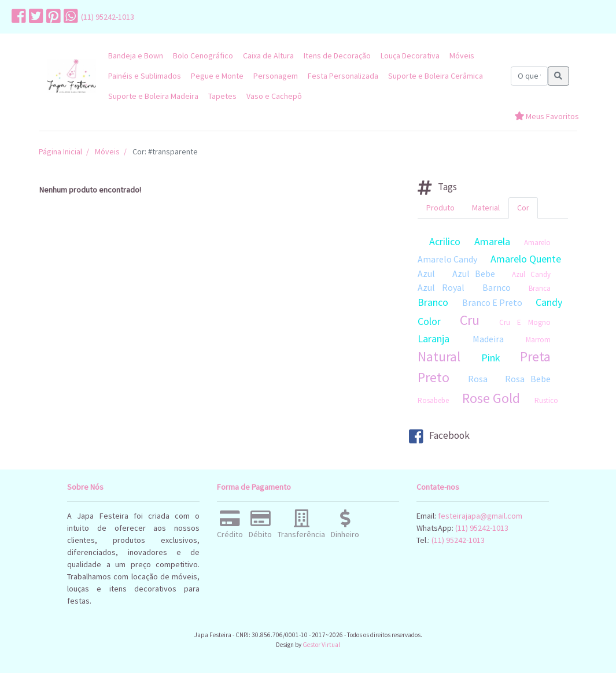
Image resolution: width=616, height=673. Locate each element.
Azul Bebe (474, 273)
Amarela (492, 241)
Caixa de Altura (268, 56)
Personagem (276, 76)
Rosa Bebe (528, 379)
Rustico (546, 400)
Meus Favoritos (547, 116)
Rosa (478, 379)
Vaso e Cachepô (274, 96)
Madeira (488, 339)
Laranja (434, 339)
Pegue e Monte (217, 76)
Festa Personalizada (343, 76)
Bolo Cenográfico (203, 56)
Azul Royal (441, 287)
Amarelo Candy (447, 259)
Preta (535, 356)
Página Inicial (60, 151)
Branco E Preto (492, 302)
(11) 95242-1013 (108, 17)
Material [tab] (486, 208)
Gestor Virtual (321, 645)
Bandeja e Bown (136, 56)
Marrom (538, 340)
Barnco (497, 287)
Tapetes (222, 96)
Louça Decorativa (410, 56)
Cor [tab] (523, 208)
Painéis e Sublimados (145, 76)
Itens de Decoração (337, 56)
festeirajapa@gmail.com (480, 516)
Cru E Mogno (525, 322)
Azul (426, 273)
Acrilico (445, 241)
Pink (491, 358)
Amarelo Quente (526, 259)
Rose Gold (491, 398)
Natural (439, 356)
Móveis (462, 56)
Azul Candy (531, 274)
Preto (434, 377)
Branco (433, 302)
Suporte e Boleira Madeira (153, 96)
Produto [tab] (440, 208)
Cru (470, 320)
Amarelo (537, 243)
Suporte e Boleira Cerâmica (436, 76)
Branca (540, 288)
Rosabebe (433, 400)
